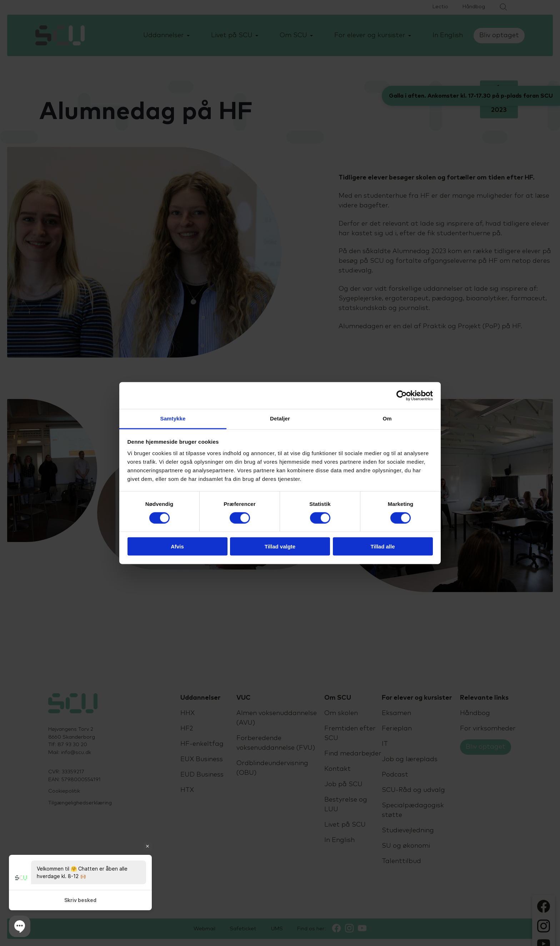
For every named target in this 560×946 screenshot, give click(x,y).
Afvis (177, 546)
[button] (20, 926)
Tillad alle (382, 546)
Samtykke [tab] (173, 418)
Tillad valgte (280, 546)
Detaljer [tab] (280, 418)
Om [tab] (387, 418)
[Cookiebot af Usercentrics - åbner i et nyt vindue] (402, 395)
